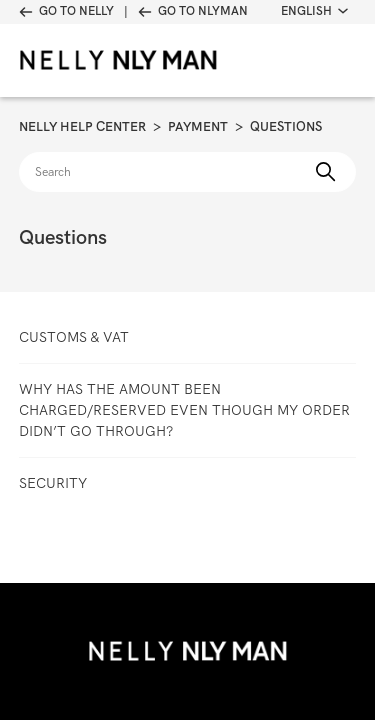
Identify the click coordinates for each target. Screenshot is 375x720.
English (314, 11)
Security (53, 483)
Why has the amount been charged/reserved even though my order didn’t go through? (184, 410)
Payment (198, 126)
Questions (286, 126)
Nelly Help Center (82, 126)
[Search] (188, 172)
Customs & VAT (74, 337)
